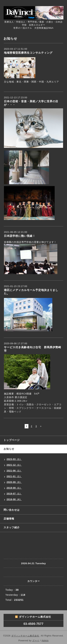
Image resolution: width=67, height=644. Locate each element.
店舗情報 (9, 519)
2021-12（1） (14, 465)
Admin (45, 641)
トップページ (12, 440)
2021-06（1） (14, 471)
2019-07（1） (14, 494)
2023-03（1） (14, 459)
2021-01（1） (14, 476)
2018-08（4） (14, 499)
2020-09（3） (14, 482)
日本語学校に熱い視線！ (20, 236)
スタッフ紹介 (12, 527)
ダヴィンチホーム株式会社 (25, 636)
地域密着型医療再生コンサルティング (28, 53)
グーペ (36, 641)
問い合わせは (12, 510)
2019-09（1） (14, 488)
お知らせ (9, 449)
